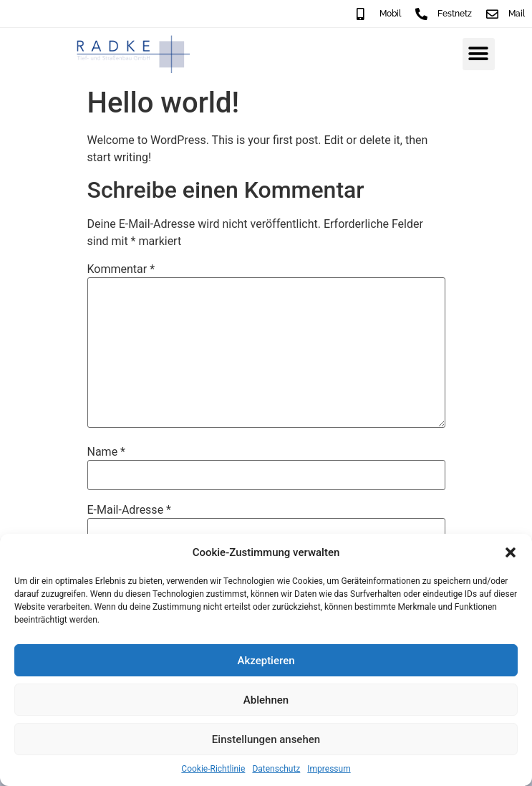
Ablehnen (266, 700)
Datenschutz (276, 769)
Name (107, 452)
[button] (511, 552)
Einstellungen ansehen (266, 739)
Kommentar (121, 269)
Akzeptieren (266, 661)
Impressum (329, 769)
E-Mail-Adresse (129, 510)
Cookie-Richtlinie (213, 769)
